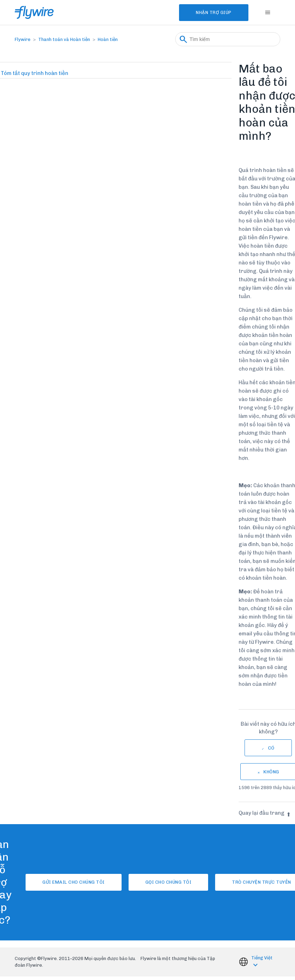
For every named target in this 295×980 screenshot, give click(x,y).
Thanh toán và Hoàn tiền (64, 39)
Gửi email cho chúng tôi (74, 882)
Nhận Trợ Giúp (214, 12)
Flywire (23, 39)
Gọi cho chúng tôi (169, 882)
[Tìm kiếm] (228, 39)
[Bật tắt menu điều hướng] (268, 13)
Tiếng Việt (262, 958)
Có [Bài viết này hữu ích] (271, 748)
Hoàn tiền (108, 39)
